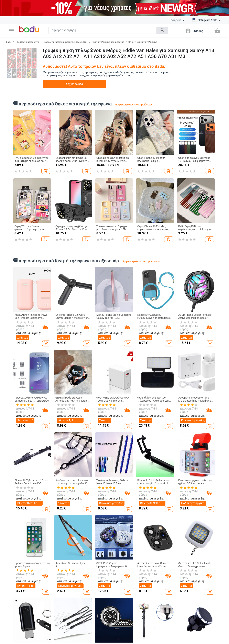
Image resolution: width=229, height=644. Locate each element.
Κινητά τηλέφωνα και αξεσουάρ (108, 42)
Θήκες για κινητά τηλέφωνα (143, 42)
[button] (12, 29)
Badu (9, 42)
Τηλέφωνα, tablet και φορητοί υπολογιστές (65, 42)
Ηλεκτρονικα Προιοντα (27, 42)
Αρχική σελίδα (74, 84)
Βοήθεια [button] (178, 20)
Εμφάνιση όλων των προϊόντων (134, 105)
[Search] (102, 30)
